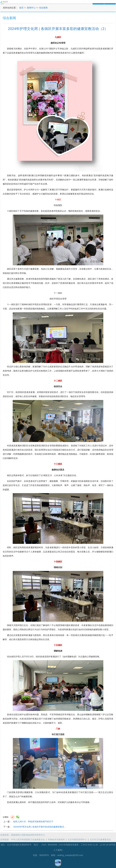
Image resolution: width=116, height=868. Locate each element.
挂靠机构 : (6, 835)
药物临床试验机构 (56, 840)
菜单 (115, 2)
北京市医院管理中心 (77, 840)
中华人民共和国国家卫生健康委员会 (28, 840)
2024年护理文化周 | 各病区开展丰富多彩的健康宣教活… (40, 827)
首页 (21, 8)
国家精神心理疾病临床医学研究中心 (28, 835)
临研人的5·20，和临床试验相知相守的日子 (33, 821)
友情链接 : (6, 840)
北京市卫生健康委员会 (100, 840)
